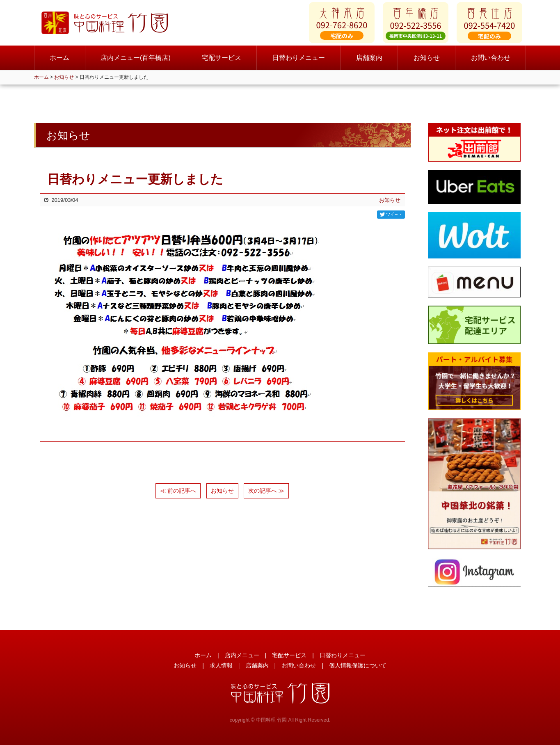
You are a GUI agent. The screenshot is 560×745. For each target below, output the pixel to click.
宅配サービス (222, 61)
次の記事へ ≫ (266, 491)
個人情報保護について (358, 665)
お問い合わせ (491, 61)
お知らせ (427, 61)
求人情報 (221, 665)
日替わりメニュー (299, 61)
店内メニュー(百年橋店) (136, 61)
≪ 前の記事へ (178, 491)
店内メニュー (242, 655)
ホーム (59, 61)
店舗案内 (369, 61)
